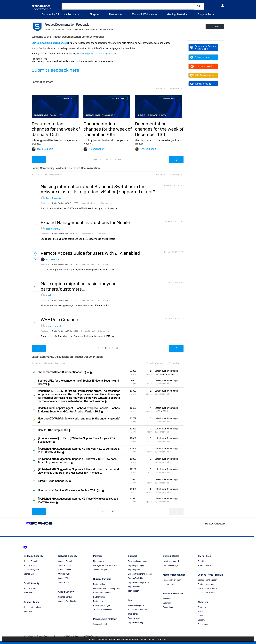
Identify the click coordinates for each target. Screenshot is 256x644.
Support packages (136, 565)
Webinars (167, 599)
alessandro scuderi (166, 374)
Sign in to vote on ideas (35, 186)
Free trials (202, 561)
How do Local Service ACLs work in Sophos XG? (66, 490)
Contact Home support (208, 584)
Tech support (134, 591)
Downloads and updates (139, 561)
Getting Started (176, 14)
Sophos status (134, 587)
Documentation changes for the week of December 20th (108, 129)
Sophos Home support (207, 580)
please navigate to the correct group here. (97, 54)
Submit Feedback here (55, 70)
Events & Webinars (143, 14)
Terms (39, 636)
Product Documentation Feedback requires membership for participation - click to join (128, 639)
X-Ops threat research (138, 610)
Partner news (99, 597)
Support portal (134, 570)
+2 (88, 372)
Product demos (204, 565)
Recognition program (172, 580)
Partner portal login (101, 605)
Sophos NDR (64, 582)
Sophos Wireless (66, 578)
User (223, 6)
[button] (199, 6)
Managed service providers (105, 565)
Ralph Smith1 (53, 229)
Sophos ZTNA (64, 565)
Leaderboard (168, 584)
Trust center (133, 614)
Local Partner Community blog (106, 588)
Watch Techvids (201, 84)
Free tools (28, 612)
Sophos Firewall (65, 561)
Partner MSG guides (102, 593)
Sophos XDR (29, 565)
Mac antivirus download (208, 588)
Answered (34, 372)
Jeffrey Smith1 (54, 326)
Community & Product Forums (59, 14)
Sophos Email (30, 588)
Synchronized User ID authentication (60, 372)
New (217, 27)
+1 (100, 491)
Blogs (93, 14)
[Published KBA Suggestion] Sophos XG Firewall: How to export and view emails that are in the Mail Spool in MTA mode (78, 471)
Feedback (78, 29)
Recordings (168, 607)
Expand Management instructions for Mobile (85, 222)
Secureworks (203, 624)
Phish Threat (29, 593)
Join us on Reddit (202, 66)
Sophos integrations (32, 607)
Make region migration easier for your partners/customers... (78, 286)
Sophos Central (65, 597)
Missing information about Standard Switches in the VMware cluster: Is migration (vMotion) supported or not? (98, 189)
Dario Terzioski (53, 198)
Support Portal (206, 14)
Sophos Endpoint (31, 561)
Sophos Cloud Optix (67, 601)
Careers (201, 620)
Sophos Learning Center (139, 582)
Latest (166, 371)
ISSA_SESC (163, 411)
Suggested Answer (34, 420)
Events (201, 612)
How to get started (171, 561)
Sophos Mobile (30, 574)
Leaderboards (107, 29)
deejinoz (50, 295)
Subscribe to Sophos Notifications (203, 48)
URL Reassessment (202, 75)
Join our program (101, 570)
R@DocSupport (45, 149)
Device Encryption (31, 570)
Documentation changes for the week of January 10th (56, 129)
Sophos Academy (136, 622)
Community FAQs (170, 565)
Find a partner (99, 561)
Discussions (92, 29)
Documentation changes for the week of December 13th (159, 129)
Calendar (167, 603)
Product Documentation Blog (58, 29)
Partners (114, 14)
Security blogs (134, 618)
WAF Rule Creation (59, 320)
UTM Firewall (64, 574)
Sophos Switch (65, 570)
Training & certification (103, 610)
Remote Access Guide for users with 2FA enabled (90, 253)
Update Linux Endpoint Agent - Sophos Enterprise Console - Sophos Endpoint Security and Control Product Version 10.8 (79, 410)
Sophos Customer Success (140, 574)
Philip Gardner (53, 259)
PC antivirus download (207, 593)
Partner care (99, 601)
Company (202, 607)
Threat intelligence (136, 605)
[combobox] (128, 6)
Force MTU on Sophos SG (53, 481)
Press (200, 616)
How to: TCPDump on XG (53, 430)
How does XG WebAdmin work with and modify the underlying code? (79, 419)
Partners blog (99, 584)
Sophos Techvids (135, 578)
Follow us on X (200, 57)
